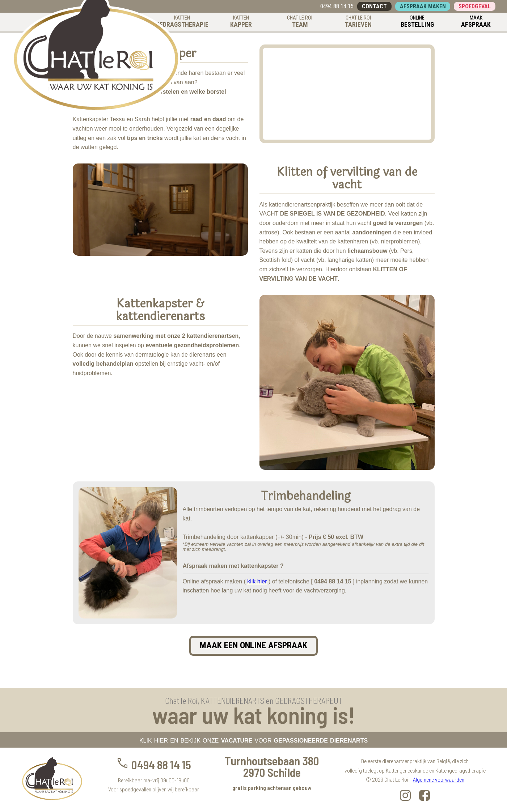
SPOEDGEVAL (475, 6)
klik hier (257, 581)
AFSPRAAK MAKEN (423, 6)
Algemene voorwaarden (439, 779)
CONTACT (374, 6)
